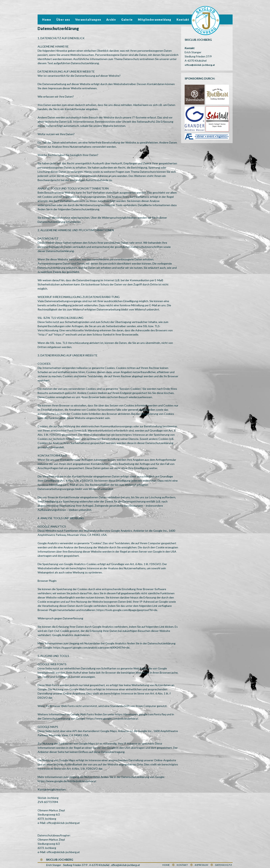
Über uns (63, 20)
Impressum (201, 865)
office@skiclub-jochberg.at (200, 65)
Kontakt (183, 20)
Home (47, 20)
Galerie (127, 20)
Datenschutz (223, 865)
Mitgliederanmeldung (155, 20)
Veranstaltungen (88, 20)
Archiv (111, 20)
